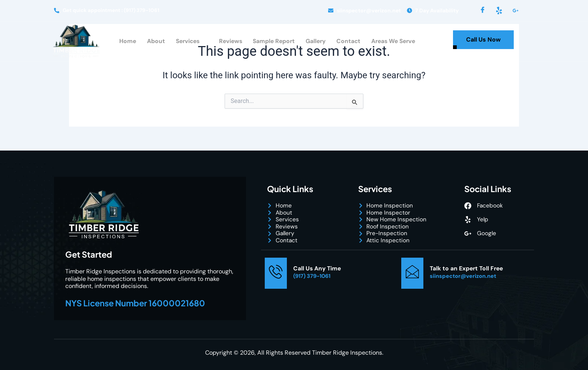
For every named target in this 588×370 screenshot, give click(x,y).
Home (124, 42)
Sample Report (273, 42)
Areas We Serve (395, 42)
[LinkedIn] (516, 10)
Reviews (229, 42)
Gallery (316, 42)
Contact (349, 42)
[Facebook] (483, 11)
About (152, 42)
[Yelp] (499, 10)
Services (188, 42)
